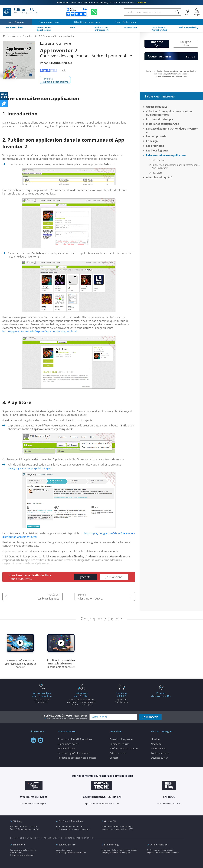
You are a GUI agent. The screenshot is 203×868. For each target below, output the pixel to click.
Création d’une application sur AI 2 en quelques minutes (170, 113)
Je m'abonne (114, 577)
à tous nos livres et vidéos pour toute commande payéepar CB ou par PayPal (82, 699)
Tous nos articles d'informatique (75, 739)
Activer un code (118, 753)
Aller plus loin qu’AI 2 (90, 599)
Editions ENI (21, 12)
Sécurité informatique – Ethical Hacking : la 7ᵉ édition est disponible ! (102, 2)
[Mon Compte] (197, 12)
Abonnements (159, 748)
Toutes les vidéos (160, 753)
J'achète (85, 577)
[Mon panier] (188, 12)
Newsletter (157, 744)
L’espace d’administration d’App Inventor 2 (172, 130)
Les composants (156, 136)
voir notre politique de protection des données (67, 719)
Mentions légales (67, 748)
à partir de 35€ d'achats (121, 697)
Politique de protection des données (77, 758)
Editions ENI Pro (67, 845)
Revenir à (55, 80)
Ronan (56, 63)
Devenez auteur (159, 758)
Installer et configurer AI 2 (162, 124)
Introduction (159, 160)
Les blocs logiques (48, 599)
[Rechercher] (177, 12)
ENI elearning (111, 845)
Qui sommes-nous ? (68, 744)
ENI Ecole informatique (71, 821)
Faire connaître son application (166, 155)
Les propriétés (155, 146)
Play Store (157, 173)
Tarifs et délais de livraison (124, 748)
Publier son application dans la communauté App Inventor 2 (176, 166)
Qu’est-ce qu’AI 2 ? (157, 107)
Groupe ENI (110, 821)
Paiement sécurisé (119, 744)
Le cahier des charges (159, 119)
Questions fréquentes (121, 739)
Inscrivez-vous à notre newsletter (64, 717)
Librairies (156, 739)
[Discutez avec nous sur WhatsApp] (94, 12)
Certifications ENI (159, 845)
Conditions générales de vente (74, 753)
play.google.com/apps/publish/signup (31, 468)
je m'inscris (150, 717)
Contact (114, 758)
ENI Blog (17, 821)
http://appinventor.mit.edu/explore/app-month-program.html (39, 331)
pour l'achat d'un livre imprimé (42, 697)
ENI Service (19, 845)
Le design (152, 141)
